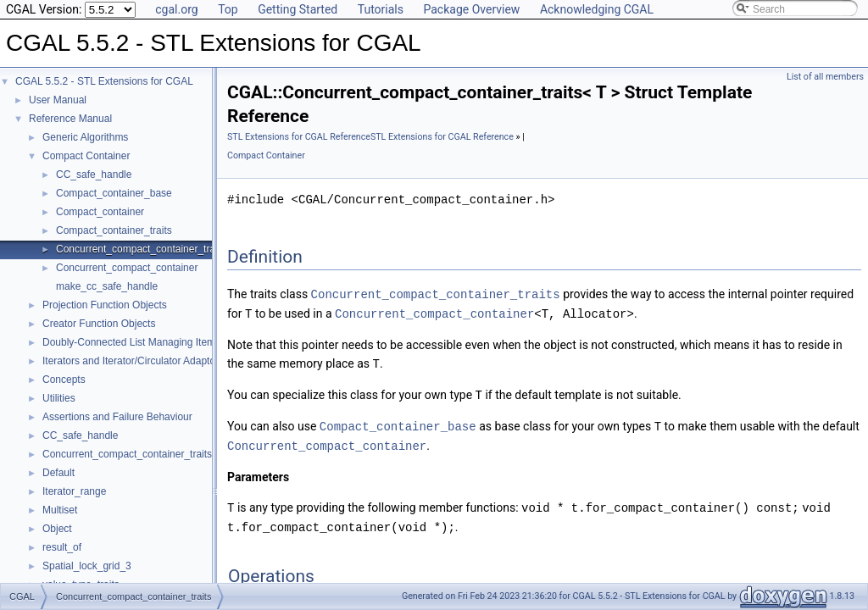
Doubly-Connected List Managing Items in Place (151, 342)
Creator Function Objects (99, 324)
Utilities (59, 398)
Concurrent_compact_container (127, 268)
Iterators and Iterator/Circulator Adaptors (133, 361)
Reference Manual (70, 119)
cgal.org (176, 9)
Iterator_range (74, 491)
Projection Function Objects (105, 305)
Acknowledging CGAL (597, 9)
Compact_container (100, 212)
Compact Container (86, 156)
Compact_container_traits (114, 230)
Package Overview (471, 9)
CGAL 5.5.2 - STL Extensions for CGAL (104, 81)
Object (57, 529)
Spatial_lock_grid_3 (87, 566)
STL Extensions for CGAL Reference (299, 137)
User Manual (58, 100)
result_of (62, 547)
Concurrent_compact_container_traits (141, 249)
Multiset (60, 510)
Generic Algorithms (85, 137)
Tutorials (381, 9)
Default (58, 473)
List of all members (825, 77)
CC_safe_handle (94, 175)
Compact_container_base (114, 193)
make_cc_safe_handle (107, 286)
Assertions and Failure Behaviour (117, 417)
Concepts (64, 380)
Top (228, 9)
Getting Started (298, 9)
